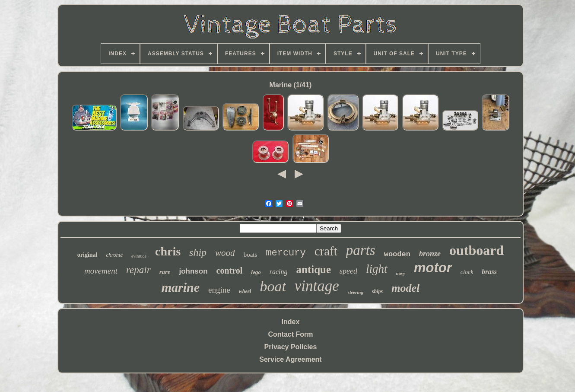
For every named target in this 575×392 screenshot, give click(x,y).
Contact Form (290, 334)
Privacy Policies (291, 347)
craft (326, 251)
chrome (114, 255)
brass (489, 272)
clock (467, 272)
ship (198, 252)
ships (377, 291)
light (377, 269)
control (230, 271)
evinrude (139, 256)
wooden (397, 254)
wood (225, 253)
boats (251, 255)
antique (314, 269)
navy (401, 273)
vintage (317, 286)
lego (256, 272)
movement (101, 271)
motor (433, 268)
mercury (286, 253)
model (405, 288)
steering (356, 292)
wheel (245, 291)
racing (279, 272)
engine (219, 290)
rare (165, 272)
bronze (430, 254)
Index (291, 322)
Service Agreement (290, 359)
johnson (193, 271)
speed (348, 271)
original (87, 255)
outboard (477, 250)
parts (361, 250)
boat (273, 286)
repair (138, 270)
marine (181, 287)
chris (168, 251)
